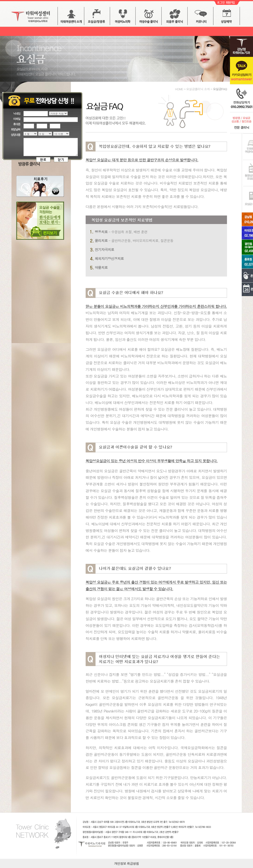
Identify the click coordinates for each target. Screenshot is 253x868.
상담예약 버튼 (227, 17)
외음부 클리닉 (174, 17)
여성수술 (148, 17)
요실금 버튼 (97, 17)
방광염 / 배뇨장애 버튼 (123, 17)
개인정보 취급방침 (127, 863)
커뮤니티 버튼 (200, 17)
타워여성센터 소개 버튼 (71, 17)
